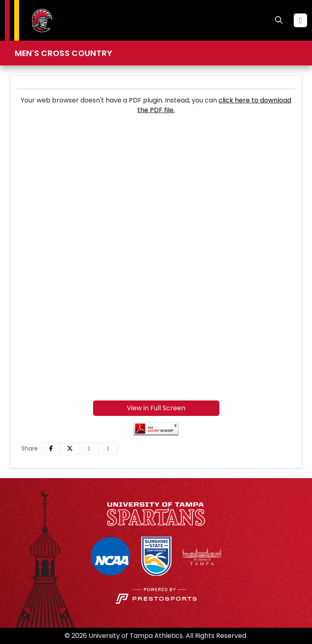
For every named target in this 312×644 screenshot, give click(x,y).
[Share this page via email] (89, 449)
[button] (108, 449)
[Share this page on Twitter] (70, 449)
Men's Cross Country (63, 53)
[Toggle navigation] (300, 20)
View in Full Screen (156, 408)
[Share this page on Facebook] (51, 449)
